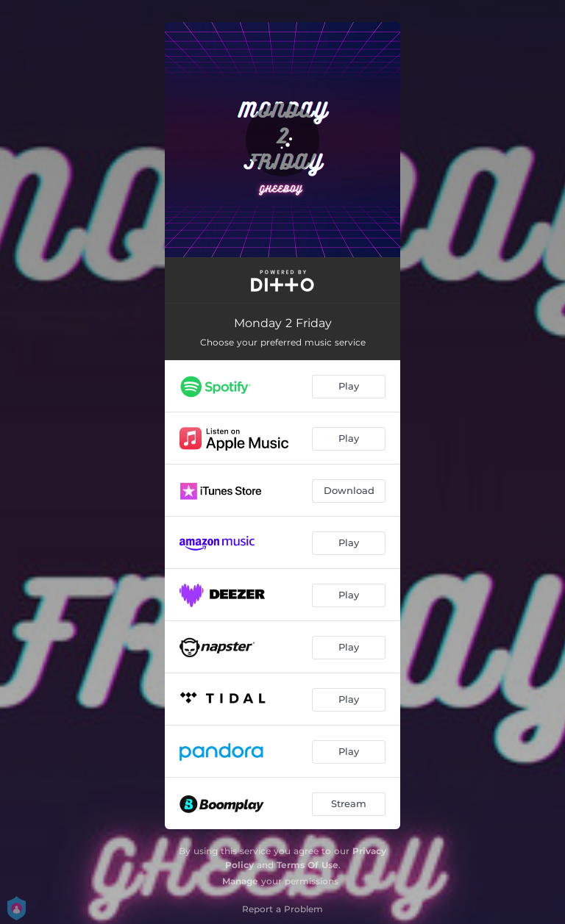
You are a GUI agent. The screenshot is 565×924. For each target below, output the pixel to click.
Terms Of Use (308, 865)
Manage (240, 881)
